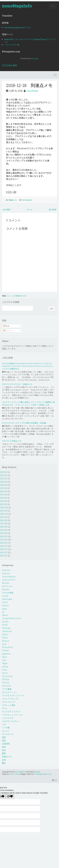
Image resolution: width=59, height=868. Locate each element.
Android (6, 573)
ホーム (30, 210)
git (3, 612)
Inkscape (6, 628)
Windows (7, 686)
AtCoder (6, 583)
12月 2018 (4, 507)
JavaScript (7, 631)
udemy (5, 667)
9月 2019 (4, 488)
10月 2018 (4, 514)
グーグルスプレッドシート (13, 695)
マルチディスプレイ (11, 721)
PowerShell (7, 647)
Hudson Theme (14, 774)
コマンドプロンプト (11, 699)
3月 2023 (4, 472)
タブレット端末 (9, 705)
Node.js (6, 641)
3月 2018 (4, 536)
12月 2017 (4, 543)
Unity (4, 670)
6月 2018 (4, 527)
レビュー (6, 731)
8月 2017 (4, 556)
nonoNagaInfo (17, 6)
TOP (55, 780)
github (5, 615)
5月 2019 (4, 498)
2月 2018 (4, 540)
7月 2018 (4, 524)
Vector (5, 673)
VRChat (5, 679)
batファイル (7, 586)
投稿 (7, 326)
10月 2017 (4, 549)
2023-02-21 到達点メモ (12, 441)
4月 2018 (4, 533)
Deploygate (7, 599)
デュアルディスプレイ (11, 712)
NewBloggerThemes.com (43, 774)
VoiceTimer (7, 676)
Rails (4, 657)
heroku (5, 622)
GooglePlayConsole (11, 618)
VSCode (6, 683)
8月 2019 (4, 491)
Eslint (5, 602)
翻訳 (4, 763)
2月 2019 (4, 501)
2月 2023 (4, 475)
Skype (5, 663)
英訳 (4, 740)
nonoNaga (32, 91)
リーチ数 (6, 728)
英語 (4, 737)
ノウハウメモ (8, 718)
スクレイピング (9, 702)
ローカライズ (8, 734)
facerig (5, 605)
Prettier (5, 650)
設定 (4, 747)
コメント (8, 331)
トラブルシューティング (12, 715)
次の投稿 (6, 210)
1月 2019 (3, 504)
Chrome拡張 (8, 593)
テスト (5, 708)
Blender (6, 589)
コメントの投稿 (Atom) (16, 296)
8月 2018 (4, 520)
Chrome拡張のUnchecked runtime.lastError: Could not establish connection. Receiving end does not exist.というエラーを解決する (28, 366)
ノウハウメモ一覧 (12, 45)
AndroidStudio (9, 577)
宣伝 (4, 750)
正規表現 (6, 744)
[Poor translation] (10, 797)
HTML (5, 625)
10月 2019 (4, 485)
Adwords (6, 570)
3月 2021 (4, 479)
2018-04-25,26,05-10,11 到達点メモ (17, 384)
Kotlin (5, 638)
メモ (4, 724)
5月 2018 (4, 530)
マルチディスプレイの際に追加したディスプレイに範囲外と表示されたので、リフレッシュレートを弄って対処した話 (28, 403)
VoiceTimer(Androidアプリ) (17, 28)
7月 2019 (4, 495)
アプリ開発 (7, 689)
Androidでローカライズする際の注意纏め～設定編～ (25, 423)
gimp (4, 609)
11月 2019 (4, 482)
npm (4, 644)
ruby (4, 660)
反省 (4, 760)
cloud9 (5, 596)
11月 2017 (4, 546)
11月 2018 (4, 511)
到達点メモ (13, 200)
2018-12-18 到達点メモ (29, 85)
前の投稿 (53, 210)
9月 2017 (4, 552)
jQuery (5, 634)
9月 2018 (4, 517)
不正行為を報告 (10, 65)
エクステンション (10, 692)
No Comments (27, 200)
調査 (4, 753)
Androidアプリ (9, 580)
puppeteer (6, 654)
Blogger (35, 58)
